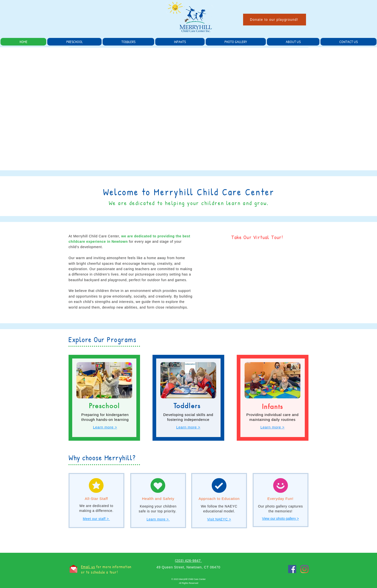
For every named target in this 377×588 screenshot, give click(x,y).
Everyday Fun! (280, 499)
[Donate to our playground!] (275, 20)
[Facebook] (292, 569)
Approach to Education (219, 499)
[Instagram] (304, 569)
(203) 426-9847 (188, 561)
